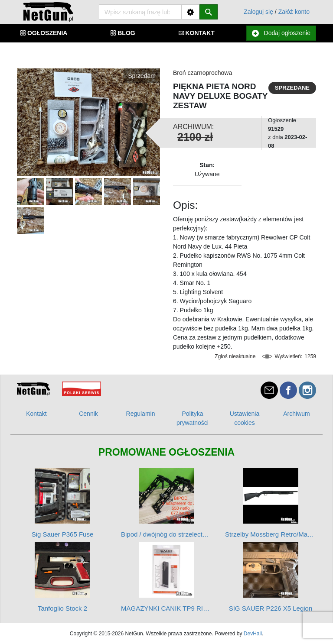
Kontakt (36, 414)
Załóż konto (294, 12)
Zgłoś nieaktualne (235, 356)
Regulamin (141, 414)
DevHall (253, 634)
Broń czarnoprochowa (202, 73)
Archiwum (296, 414)
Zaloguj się (258, 12)
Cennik (88, 414)
